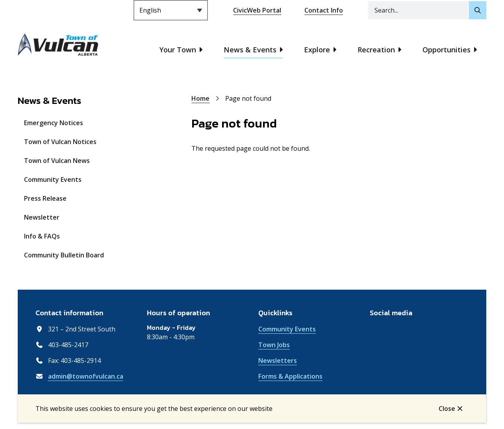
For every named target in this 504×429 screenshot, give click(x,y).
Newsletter (42, 217)
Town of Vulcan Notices (60, 142)
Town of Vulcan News (57, 161)
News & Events (250, 50)
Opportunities (447, 50)
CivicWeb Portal (257, 10)
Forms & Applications (290, 376)
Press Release (45, 198)
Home (200, 98)
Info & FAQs (42, 236)
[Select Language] (171, 10)
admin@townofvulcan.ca (86, 376)
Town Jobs (274, 345)
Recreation (376, 50)
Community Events (53, 179)
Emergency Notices (54, 123)
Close (447, 409)
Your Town (178, 50)
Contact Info (324, 10)
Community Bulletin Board (64, 255)
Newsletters (278, 361)
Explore (317, 50)
